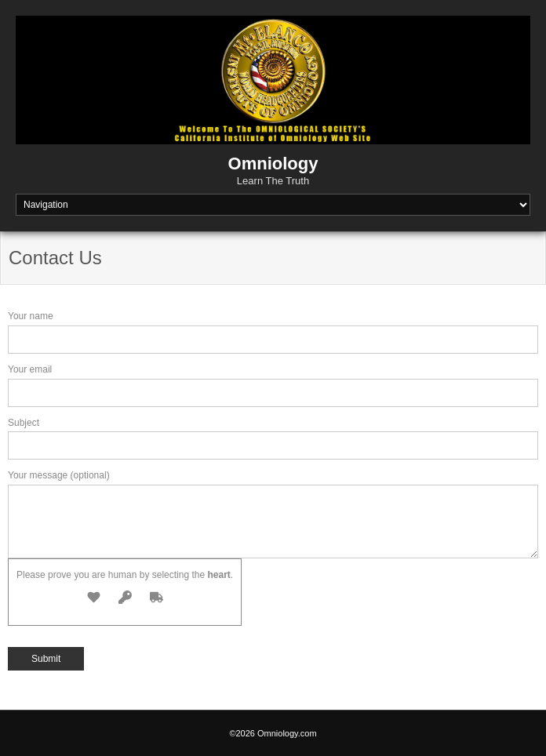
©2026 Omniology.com (273, 733)
